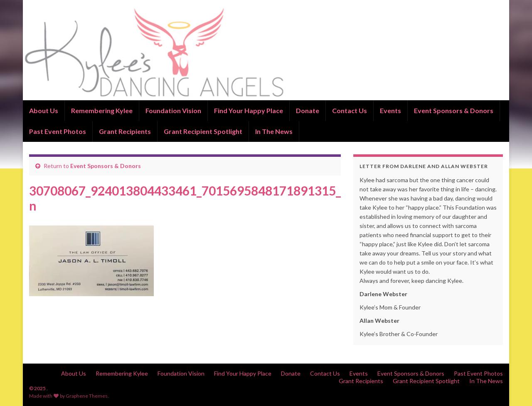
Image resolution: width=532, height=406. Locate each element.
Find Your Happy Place (249, 110)
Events (390, 110)
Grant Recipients (125, 131)
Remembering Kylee (102, 110)
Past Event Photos (58, 131)
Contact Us (350, 110)
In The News (274, 131)
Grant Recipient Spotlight (203, 131)
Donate (308, 110)
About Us (44, 110)
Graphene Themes (87, 396)
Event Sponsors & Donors (454, 110)
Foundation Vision (173, 110)
